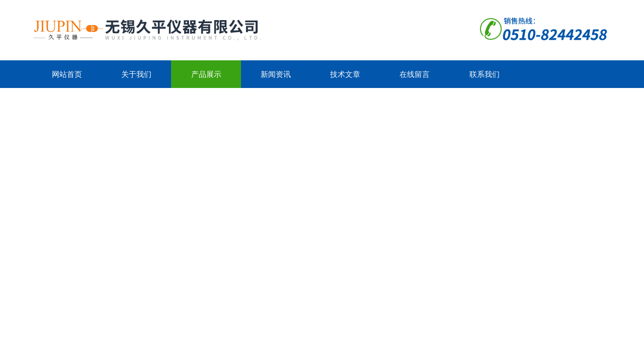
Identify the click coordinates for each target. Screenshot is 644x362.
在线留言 (415, 74)
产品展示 (206, 74)
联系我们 (485, 74)
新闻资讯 (276, 74)
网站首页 (67, 74)
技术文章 (345, 74)
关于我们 (136, 74)
